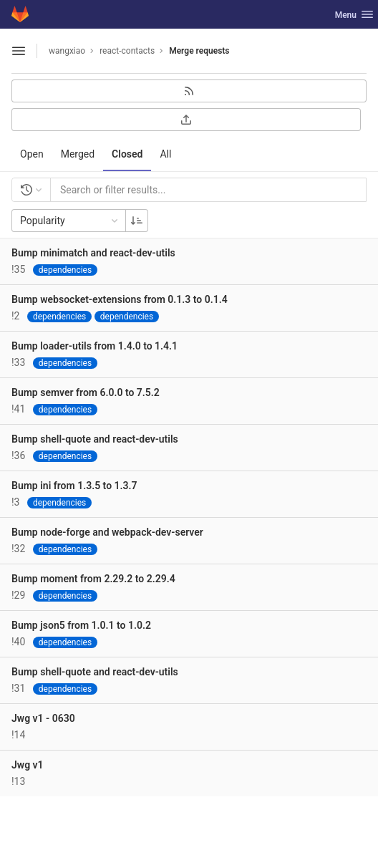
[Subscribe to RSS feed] (189, 91)
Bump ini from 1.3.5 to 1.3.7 (74, 486)
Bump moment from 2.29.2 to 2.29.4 (93, 579)
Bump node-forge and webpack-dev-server (107, 532)
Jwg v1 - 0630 (43, 718)
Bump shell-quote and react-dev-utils (95, 439)
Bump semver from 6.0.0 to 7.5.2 (86, 392)
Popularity (70, 221)
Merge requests (199, 51)
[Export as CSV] (186, 120)
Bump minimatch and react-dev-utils (93, 253)
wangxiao (67, 51)
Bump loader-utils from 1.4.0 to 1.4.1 (94, 346)
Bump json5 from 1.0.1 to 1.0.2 (81, 625)
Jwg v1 (28, 765)
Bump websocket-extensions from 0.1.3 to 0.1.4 (120, 299)
